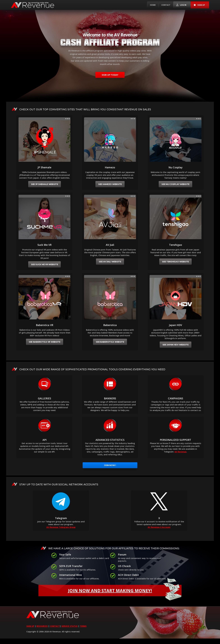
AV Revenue (181, 452)
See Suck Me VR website (44, 264)
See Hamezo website (110, 184)
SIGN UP (30, 626)
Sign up (199, 5)
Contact (166, 5)
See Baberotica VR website (45, 342)
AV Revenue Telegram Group (61, 527)
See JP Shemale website (45, 184)
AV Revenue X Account (159, 527)
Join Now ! (110, 465)
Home (153, 5)
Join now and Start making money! (125, 591)
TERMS (83, 626)
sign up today (110, 75)
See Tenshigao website (175, 262)
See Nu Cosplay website (175, 184)
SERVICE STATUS (70, 626)
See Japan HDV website (176, 345)
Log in (181, 5)
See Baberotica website (110, 342)
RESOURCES (42, 626)
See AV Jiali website (110, 262)
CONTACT (55, 626)
